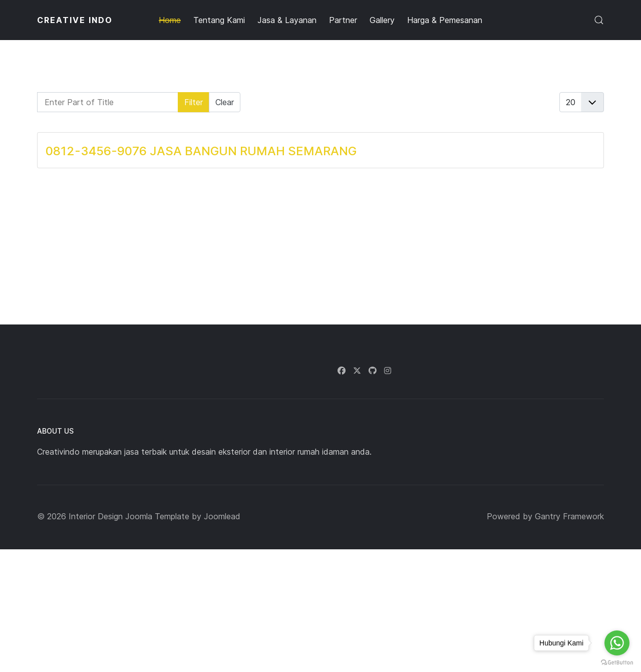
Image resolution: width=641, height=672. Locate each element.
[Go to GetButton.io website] (617, 662)
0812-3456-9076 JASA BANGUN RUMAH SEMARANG (201, 151)
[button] (599, 20)
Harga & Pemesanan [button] (445, 20)
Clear (225, 102)
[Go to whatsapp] (617, 643)
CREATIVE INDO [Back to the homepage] (75, 20)
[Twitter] (357, 371)
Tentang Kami (219, 20)
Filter (194, 102)
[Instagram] (388, 371)
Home (170, 20)
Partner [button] (343, 20)
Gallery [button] (382, 20)
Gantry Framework (569, 516)
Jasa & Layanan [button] (287, 20)
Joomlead (222, 516)
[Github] (373, 371)
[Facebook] (342, 371)
